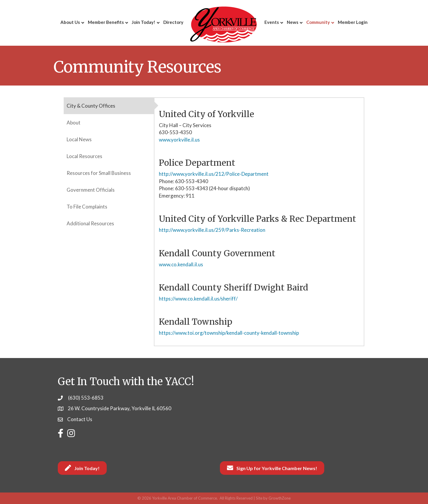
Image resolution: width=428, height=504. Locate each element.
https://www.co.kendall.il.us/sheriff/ (198, 299)
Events (272, 22)
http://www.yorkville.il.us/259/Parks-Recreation (212, 230)
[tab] (109, 106)
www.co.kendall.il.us (181, 264)
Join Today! (144, 22)
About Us (70, 22)
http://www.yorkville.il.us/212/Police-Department (214, 174)
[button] (82, 468)
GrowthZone (280, 498)
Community (318, 22)
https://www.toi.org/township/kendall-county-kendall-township (229, 333)
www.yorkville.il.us (179, 140)
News (293, 22)
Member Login (353, 22)
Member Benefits (106, 22)
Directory (173, 22)
